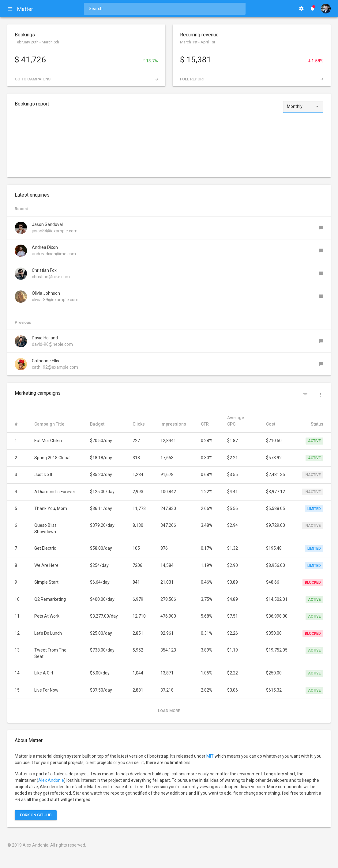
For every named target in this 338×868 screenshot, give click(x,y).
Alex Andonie (51, 780)
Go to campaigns (86, 79)
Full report (252, 79)
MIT (210, 756)
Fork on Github (36, 815)
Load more (169, 711)
